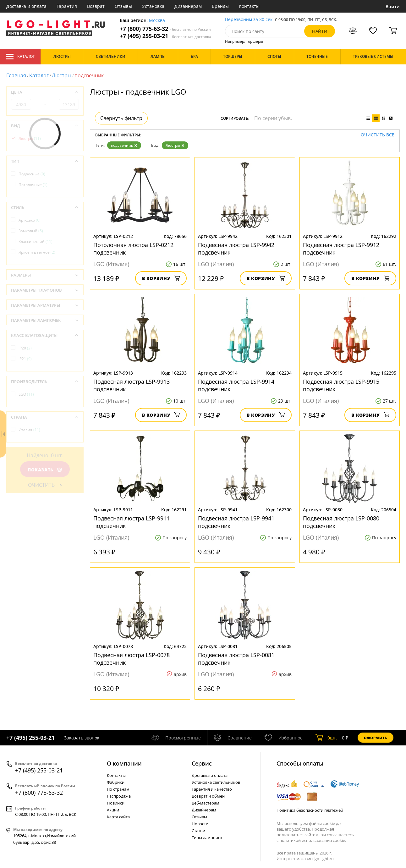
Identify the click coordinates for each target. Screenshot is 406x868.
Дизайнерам (188, 6)
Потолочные (33, 185)
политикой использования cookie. (313, 840)
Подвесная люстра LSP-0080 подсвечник (341, 522)
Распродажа (119, 796)
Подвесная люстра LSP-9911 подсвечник (132, 522)
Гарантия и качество (212, 789)
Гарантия (67, 6)
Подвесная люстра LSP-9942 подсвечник (236, 249)
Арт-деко (30, 220)
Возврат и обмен (208, 796)
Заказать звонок (82, 738)
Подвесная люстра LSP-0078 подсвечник (132, 659)
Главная (16, 75)
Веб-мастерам (206, 803)
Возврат (96, 6)
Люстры (62, 75)
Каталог (20, 57)
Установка (153, 6)
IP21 (25, 359)
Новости (200, 824)
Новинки (116, 803)
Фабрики (116, 782)
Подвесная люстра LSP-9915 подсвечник (341, 385)
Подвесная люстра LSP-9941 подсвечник (236, 522)
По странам (118, 789)
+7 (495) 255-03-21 (165, 36)
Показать (45, 470)
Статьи (198, 831)
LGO (26, 394)
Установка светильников (216, 782)
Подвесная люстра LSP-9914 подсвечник (236, 385)
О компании (124, 763)
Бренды (220, 6)
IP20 (25, 348)
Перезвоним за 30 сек (249, 20)
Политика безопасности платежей (310, 810)
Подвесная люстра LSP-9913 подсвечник (132, 385)
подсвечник (124, 145)
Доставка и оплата (26, 6)
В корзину (161, 278)
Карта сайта (118, 817)
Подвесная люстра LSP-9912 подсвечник (341, 249)
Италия (29, 430)
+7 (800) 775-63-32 (165, 29)
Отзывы (123, 6)
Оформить (376, 738)
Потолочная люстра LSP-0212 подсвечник (133, 249)
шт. (326, 738)
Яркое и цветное (37, 252)
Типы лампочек (207, 838)
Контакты (249, 6)
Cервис (202, 763)
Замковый (31, 231)
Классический (36, 242)
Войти (393, 6)
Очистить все (378, 135)
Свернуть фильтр (121, 118)
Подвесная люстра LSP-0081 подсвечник (236, 659)
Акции (113, 810)
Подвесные (32, 174)
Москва (157, 21)
